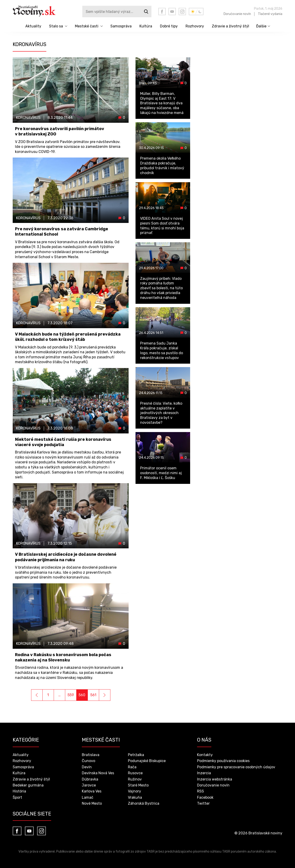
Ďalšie (261, 26)
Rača (132, 767)
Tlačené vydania (270, 14)
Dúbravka (90, 779)
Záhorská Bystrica (144, 803)
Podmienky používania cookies (223, 761)
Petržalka (136, 755)
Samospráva (121, 26)
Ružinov (135, 779)
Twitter (203, 803)
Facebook (205, 797)
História (19, 791)
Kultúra (146, 26)
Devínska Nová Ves (98, 773)
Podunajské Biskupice (147, 761)
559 (71, 695)
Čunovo (88, 761)
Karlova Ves (92, 791)
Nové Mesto (92, 803)
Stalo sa (56, 26)
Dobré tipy (169, 26)
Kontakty (205, 755)
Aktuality (33, 26)
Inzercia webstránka (215, 779)
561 (93, 695)
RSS (201, 791)
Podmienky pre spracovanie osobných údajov (236, 767)
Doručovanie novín (237, 14)
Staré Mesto (138, 785)
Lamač (88, 797)
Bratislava (91, 755)
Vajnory (134, 791)
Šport (17, 797)
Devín (87, 767)
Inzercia (204, 773)
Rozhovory (195, 26)
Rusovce (135, 773)
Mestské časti (87, 26)
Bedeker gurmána (28, 785)
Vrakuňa (135, 797)
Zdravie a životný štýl (230, 26)
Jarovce (89, 785)
